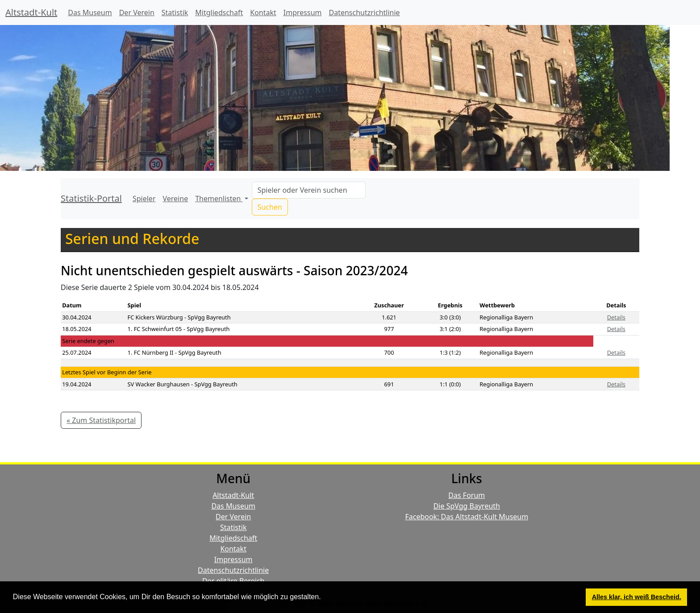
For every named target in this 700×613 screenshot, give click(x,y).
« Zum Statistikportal (101, 420)
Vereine (176, 199)
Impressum (303, 12)
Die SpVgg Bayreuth (467, 506)
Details (616, 317)
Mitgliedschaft (219, 12)
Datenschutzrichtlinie (365, 12)
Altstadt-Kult (31, 12)
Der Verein (137, 12)
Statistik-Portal (91, 198)
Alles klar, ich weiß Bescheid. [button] (637, 597)
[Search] (309, 190)
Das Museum (90, 12)
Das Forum (467, 495)
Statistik (175, 12)
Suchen (270, 207)
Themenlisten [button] (219, 199)
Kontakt (263, 12)
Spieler (144, 199)
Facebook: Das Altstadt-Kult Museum (467, 517)
